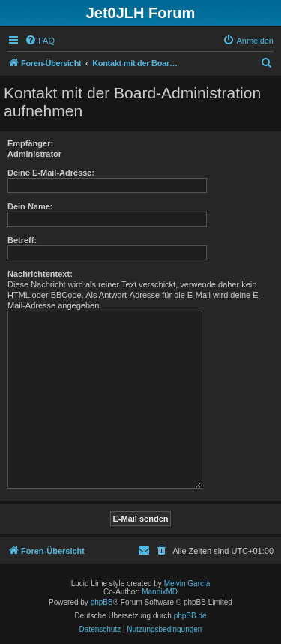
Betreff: (22, 240)
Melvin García (187, 584)
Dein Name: (30, 206)
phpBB (102, 602)
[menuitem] (40, 41)
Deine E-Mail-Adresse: (51, 173)
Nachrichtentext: (40, 274)
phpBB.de (190, 616)
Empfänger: (30, 143)
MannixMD (160, 592)
